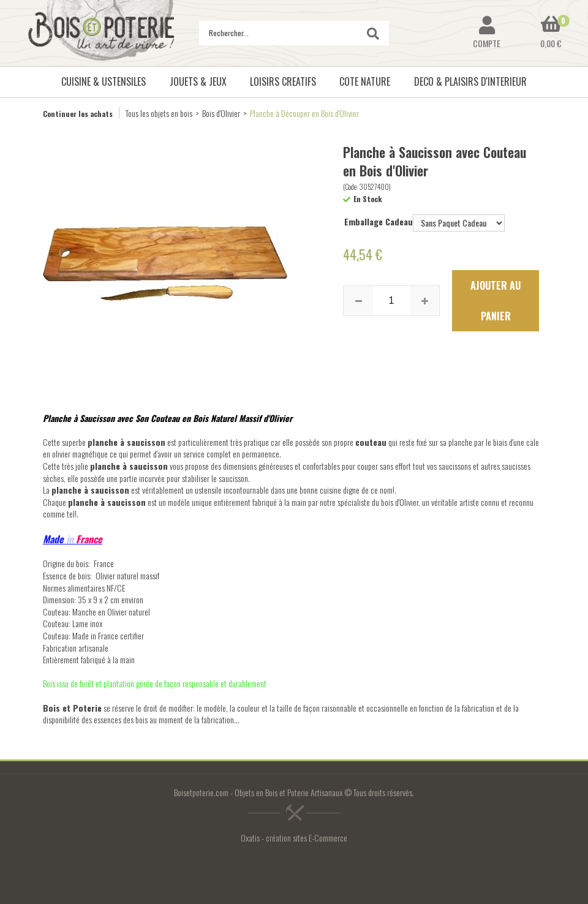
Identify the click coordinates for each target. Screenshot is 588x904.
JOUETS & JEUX (198, 81)
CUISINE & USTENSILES (104, 81)
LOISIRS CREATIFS (283, 81)
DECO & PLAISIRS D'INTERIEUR (470, 81)
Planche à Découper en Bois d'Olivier (304, 113)
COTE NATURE (365, 81)
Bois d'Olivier (221, 113)
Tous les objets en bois (159, 113)
